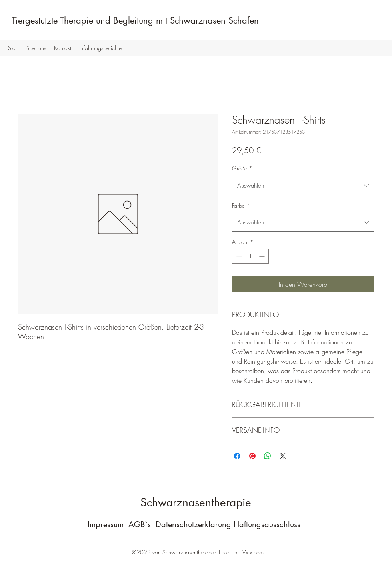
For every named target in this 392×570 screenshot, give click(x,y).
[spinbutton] (250, 256)
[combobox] (303, 186)
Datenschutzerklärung (193, 524)
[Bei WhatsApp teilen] (268, 456)
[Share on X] (283, 456)
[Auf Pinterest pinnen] (252, 456)
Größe (242, 168)
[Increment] (263, 256)
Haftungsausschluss (267, 524)
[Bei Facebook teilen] (237, 456)
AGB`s (140, 524)
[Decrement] (238, 256)
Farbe (241, 205)
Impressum (106, 524)
